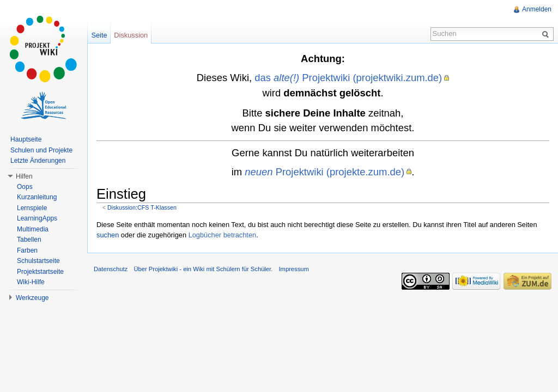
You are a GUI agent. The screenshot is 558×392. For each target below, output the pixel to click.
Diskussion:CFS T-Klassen (142, 207)
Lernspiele (32, 208)
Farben (27, 250)
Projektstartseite (40, 272)
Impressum (293, 269)
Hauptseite (26, 139)
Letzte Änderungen (38, 161)
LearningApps (37, 218)
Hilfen (24, 176)
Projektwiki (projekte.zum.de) (325, 172)
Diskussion (131, 35)
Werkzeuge (32, 298)
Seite (99, 35)
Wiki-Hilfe (31, 282)
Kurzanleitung (37, 197)
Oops (25, 187)
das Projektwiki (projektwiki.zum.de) (348, 78)
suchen (108, 235)
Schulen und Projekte (41, 150)
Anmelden (537, 9)
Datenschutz (111, 269)
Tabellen (29, 240)
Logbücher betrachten (223, 235)
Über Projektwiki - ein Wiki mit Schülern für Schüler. (203, 269)
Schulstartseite (38, 261)
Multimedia (33, 229)
